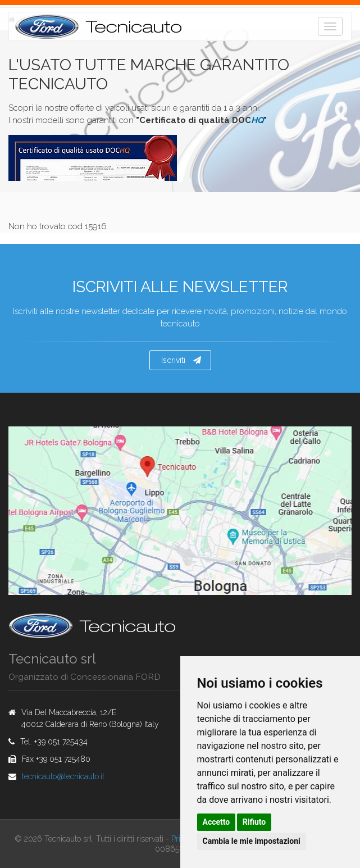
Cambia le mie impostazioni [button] (252, 841)
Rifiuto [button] (254, 822)
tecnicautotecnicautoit (63, 776)
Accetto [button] (217, 822)
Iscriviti (181, 360)
